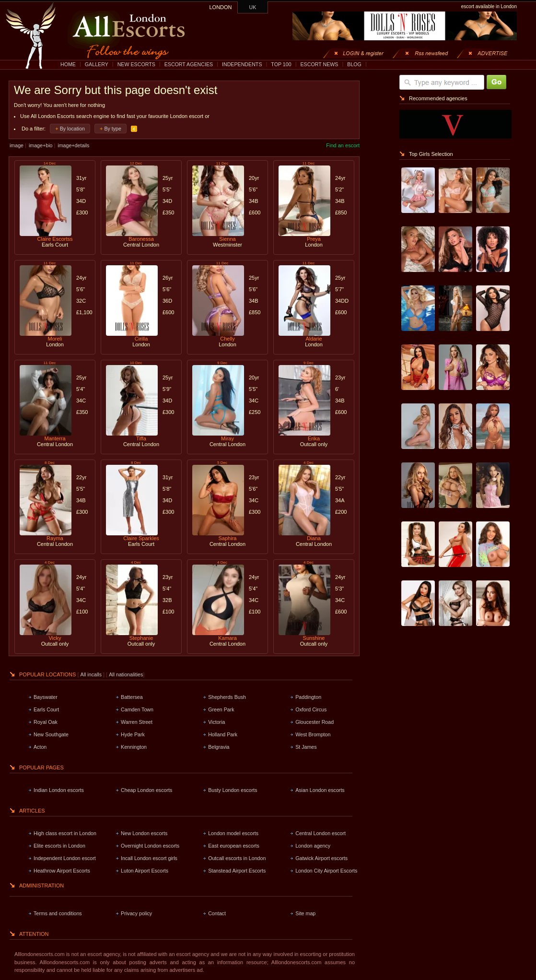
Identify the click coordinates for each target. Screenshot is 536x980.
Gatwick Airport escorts (321, 858)
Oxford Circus (311, 709)
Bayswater (46, 697)
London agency (313, 846)
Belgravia (219, 747)
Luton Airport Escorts (145, 871)
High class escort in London (65, 833)
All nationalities (126, 674)
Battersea (132, 697)
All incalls (92, 674)
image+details (73, 145)
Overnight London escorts (150, 846)
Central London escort (320, 833)
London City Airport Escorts (326, 871)
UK (253, 7)
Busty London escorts (233, 790)
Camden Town (137, 709)
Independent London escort (65, 858)
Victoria (216, 722)
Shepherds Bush (227, 697)
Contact (217, 913)
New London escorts (144, 833)
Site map (305, 913)
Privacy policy (136, 913)
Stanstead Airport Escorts (237, 871)
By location (72, 129)
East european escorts (234, 846)
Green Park (221, 709)
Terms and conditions (58, 913)
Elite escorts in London (59, 846)
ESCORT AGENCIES (189, 64)
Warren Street (137, 722)
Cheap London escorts (146, 790)
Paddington (308, 697)
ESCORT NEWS (319, 64)
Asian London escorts (320, 790)
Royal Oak (46, 722)
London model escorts (233, 833)
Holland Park (223, 734)
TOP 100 (281, 64)
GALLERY (97, 64)
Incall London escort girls (149, 858)
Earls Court (46, 709)
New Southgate (51, 734)
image (17, 145)
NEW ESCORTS (136, 64)
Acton (40, 747)
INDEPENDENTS (242, 64)
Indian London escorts (59, 790)
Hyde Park (133, 734)
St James (306, 747)
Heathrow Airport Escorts (62, 871)
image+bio (41, 145)
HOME (68, 64)
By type (113, 129)
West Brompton (313, 734)
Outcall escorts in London (237, 858)
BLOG (354, 64)
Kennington (134, 747)
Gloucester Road (315, 722)
